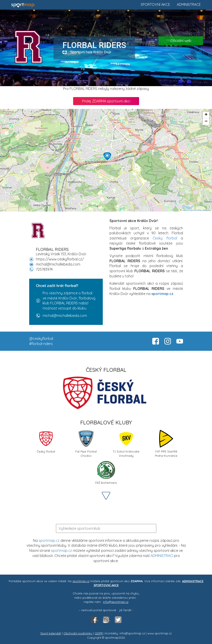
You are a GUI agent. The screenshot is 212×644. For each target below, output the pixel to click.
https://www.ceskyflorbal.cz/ (60, 259)
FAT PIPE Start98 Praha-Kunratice (166, 443)
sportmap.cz (49, 540)
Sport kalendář (51, 633)
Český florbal (165, 238)
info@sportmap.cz (116, 602)
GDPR (99, 633)
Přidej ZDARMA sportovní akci (106, 101)
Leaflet (183, 210)
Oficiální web (181, 41)
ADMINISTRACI (162, 556)
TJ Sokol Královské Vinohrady (126, 443)
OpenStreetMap (196, 210)
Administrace (189, 4)
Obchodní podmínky (78, 633)
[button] (107, 156)
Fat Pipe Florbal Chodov (86, 443)
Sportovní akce (155, 4)
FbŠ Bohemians (106, 473)
